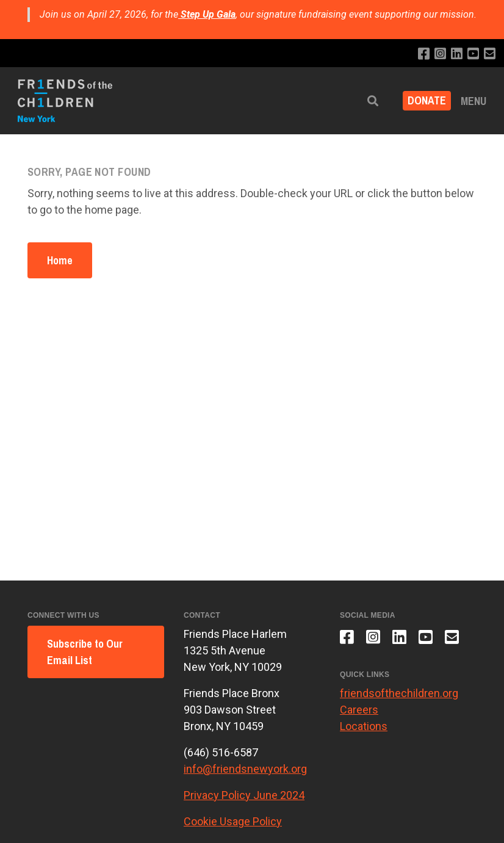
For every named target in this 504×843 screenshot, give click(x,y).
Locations (364, 726)
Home (60, 260)
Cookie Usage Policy (233, 821)
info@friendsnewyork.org (245, 769)
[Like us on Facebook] (424, 54)
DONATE (427, 101)
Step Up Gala (208, 14)
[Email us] (490, 54)
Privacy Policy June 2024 (244, 795)
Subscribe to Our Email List (85, 652)
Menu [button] (473, 101)
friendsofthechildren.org (399, 693)
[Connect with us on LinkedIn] (457, 54)
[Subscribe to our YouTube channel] (473, 54)
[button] (373, 101)
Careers (359, 710)
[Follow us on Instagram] (440, 54)
